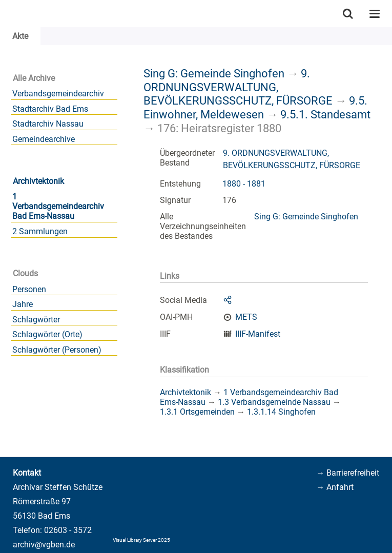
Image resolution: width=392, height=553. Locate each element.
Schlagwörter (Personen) (57, 350)
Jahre (23, 304)
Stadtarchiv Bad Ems (50, 109)
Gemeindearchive (44, 139)
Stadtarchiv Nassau (48, 124)
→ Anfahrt (335, 487)
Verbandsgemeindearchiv (58, 94)
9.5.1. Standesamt (325, 114)
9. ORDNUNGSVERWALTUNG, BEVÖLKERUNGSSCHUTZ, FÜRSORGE (238, 87)
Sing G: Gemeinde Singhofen (214, 73)
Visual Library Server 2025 (141, 540)
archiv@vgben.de (44, 545)
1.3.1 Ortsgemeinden (197, 412)
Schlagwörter (36, 320)
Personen (29, 289)
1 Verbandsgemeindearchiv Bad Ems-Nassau (58, 206)
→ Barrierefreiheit (348, 473)
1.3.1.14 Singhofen (281, 412)
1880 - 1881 (244, 184)
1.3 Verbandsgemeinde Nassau (274, 402)
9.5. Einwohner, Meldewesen (255, 107)
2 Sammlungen (40, 231)
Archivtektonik (38, 181)
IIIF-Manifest (258, 334)
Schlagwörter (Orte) (47, 334)
